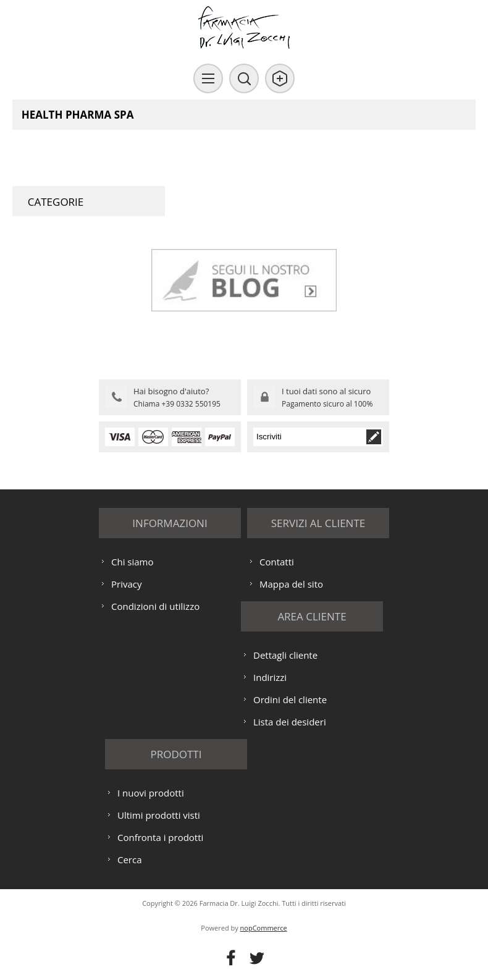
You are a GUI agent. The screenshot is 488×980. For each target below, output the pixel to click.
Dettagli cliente (285, 655)
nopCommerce (264, 928)
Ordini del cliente (290, 699)
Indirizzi (270, 677)
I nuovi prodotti (151, 793)
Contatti (277, 562)
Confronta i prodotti (160, 837)
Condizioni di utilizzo (155, 606)
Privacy (126, 584)
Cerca (130, 860)
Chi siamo (133, 562)
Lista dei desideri (290, 722)
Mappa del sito (291, 584)
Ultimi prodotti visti (159, 815)
